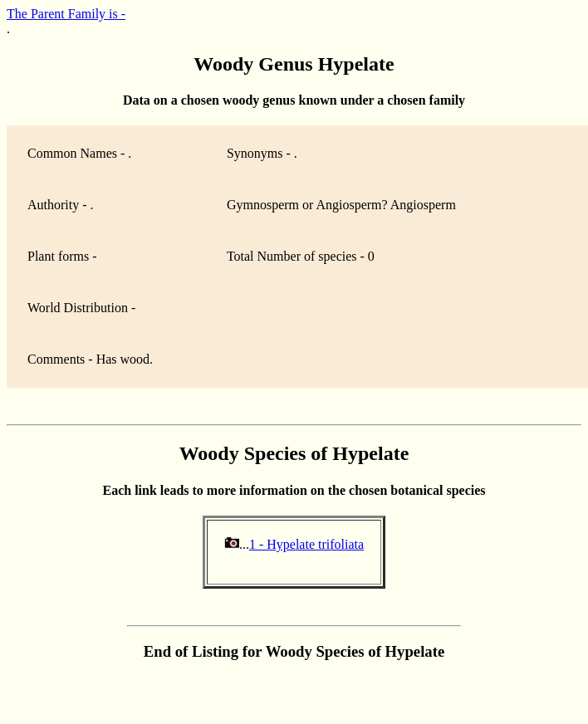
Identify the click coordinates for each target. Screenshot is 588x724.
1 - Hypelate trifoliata (306, 544)
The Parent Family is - (66, 14)
